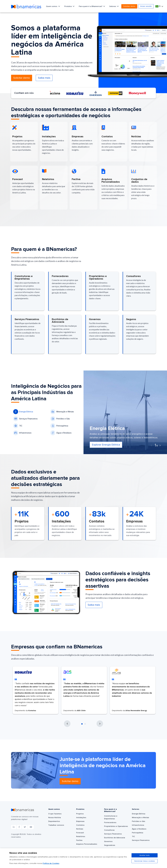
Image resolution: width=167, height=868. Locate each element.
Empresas (80, 821)
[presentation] (151, 446)
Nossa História (55, 818)
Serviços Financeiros (25, 419)
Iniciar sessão (146, 6)
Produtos (68, 6)
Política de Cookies (51, 863)
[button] (82, 724)
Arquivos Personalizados (87, 844)
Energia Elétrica (23, 412)
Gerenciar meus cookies (145, 861)
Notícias (80, 829)
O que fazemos (55, 814)
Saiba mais (44, 78)
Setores (113, 6)
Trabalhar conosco (56, 825)
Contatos (80, 825)
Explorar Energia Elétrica (106, 445)
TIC (18, 426)
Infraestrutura (22, 433)
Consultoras (109, 830)
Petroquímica (59, 426)
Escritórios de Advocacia (115, 838)
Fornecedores (110, 823)
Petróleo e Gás (60, 419)
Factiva (79, 840)
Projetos (80, 814)
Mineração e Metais (62, 412)
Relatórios (81, 837)
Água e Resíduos (61, 433)
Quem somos (52, 6)
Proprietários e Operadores (116, 826)
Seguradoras (110, 845)
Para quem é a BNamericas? (91, 6)
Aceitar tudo (145, 855)
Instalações (81, 818)
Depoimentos (54, 821)
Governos (108, 841)
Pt (158, 6)
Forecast (80, 833)
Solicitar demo (129, 6)
